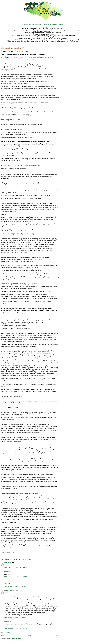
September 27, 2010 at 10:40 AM (16, 577)
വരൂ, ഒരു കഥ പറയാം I (36, 24)
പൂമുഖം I (26, 24)
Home (30, 635)
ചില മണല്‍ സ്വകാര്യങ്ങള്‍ (12, 48)
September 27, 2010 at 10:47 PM (16, 629)
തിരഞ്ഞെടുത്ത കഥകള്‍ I (50, 24)
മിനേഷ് (13, 553)
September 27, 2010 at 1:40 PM (16, 586)
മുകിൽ (6, 621)
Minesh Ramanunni (10, 590)
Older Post (56, 635)
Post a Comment (5, 633)
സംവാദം (60, 24)
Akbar (6, 581)
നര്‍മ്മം (9, 553)
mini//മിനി (7, 572)
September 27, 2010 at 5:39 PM (16, 617)
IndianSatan (8, 562)
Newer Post (4, 635)
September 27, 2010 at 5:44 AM (16, 567)
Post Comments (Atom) (15, 639)
